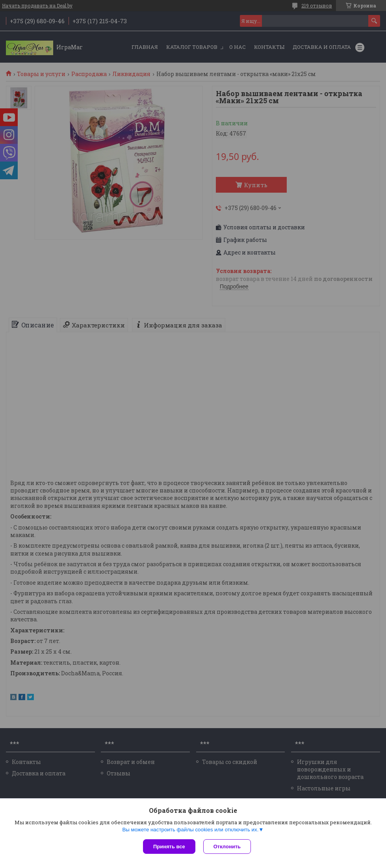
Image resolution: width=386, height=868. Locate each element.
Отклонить (227, 847)
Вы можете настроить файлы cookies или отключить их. (190, 830)
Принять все (169, 847)
